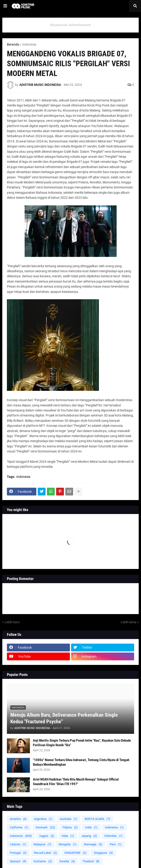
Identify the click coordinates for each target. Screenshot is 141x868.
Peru (116, 844)
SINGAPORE (75, 853)
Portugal (18, 853)
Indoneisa (114, 827)
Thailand (91, 861)
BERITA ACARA (97, 819)
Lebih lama (129, 622)
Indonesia (29, 44)
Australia (69, 819)
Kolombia (114, 836)
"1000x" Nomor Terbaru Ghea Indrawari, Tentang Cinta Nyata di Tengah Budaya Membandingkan (81, 762)
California (19, 827)
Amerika (18, 819)
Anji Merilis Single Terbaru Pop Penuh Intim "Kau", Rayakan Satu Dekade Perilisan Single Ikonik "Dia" (82, 743)
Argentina (43, 819)
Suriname (43, 861)
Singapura (103, 853)
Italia (68, 836)
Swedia (67, 861)
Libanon (18, 844)
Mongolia (68, 844)
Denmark (45, 827)
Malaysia (42, 844)
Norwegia (93, 844)
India (91, 827)
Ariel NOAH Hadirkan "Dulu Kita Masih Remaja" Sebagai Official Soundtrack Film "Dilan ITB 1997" (76, 782)
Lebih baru (12, 622)
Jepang (89, 836)
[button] (5, 6)
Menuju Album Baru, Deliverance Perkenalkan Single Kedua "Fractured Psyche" (64, 718)
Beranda (13, 44)
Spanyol (18, 861)
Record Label (46, 853)
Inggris (47, 836)
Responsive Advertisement (70, 25)
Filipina (70, 827)
